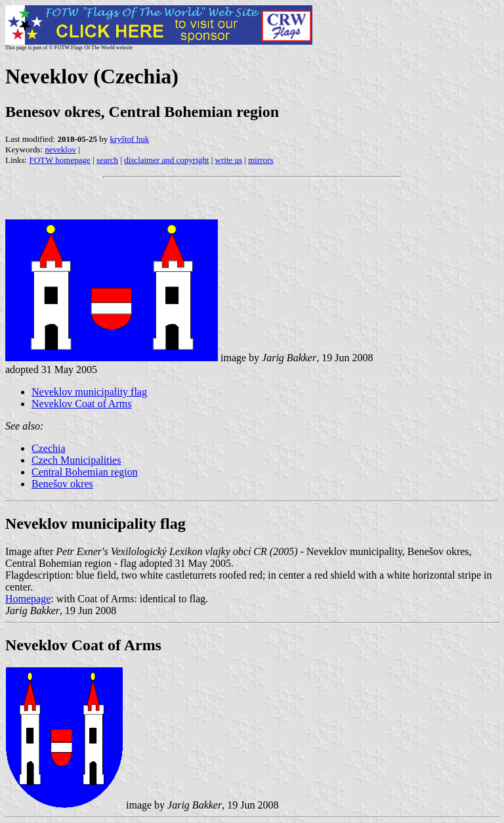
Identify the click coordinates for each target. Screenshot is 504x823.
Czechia (49, 448)
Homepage (28, 599)
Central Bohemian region (85, 472)
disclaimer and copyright (166, 160)
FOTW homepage (59, 160)
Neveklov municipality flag (89, 392)
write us (229, 160)
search (107, 160)
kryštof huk (130, 139)
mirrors (261, 160)
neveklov (60, 149)
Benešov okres (62, 484)
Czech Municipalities (76, 460)
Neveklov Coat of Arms (81, 404)
